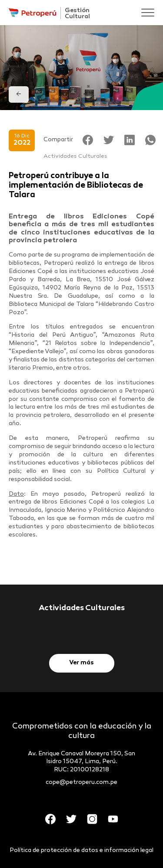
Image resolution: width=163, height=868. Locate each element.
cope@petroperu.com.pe (81, 782)
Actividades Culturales (75, 156)
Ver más (81, 663)
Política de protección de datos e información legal (81, 850)
